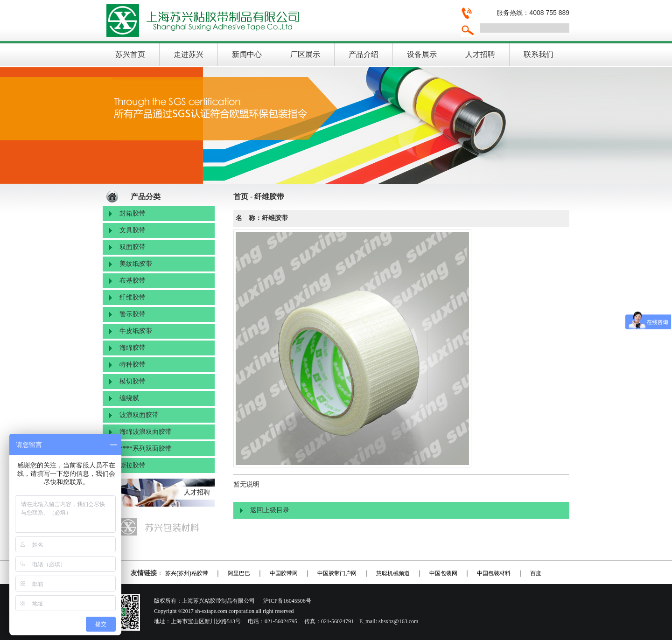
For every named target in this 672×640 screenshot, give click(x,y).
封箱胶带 (133, 213)
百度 (536, 573)
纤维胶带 (133, 297)
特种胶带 (133, 365)
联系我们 (539, 54)
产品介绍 (364, 54)
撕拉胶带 (133, 465)
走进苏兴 (189, 54)
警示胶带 (133, 314)
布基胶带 (133, 281)
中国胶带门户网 (337, 573)
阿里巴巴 (239, 573)
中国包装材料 (494, 573)
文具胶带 (133, 230)
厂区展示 (305, 54)
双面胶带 (133, 247)
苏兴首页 (130, 54)
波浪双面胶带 (139, 415)
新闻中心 (247, 54)
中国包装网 (443, 573)
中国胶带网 (284, 573)
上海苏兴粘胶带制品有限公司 (278, 21)
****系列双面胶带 (146, 449)
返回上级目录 (270, 510)
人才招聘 (480, 54)
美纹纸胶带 (136, 264)
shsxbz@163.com (398, 621)
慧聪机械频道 (393, 573)
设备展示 (422, 54)
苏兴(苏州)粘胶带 (187, 573)
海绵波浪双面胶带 (146, 432)
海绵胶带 (133, 348)
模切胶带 (133, 381)
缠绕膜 (129, 398)
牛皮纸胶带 (136, 331)
